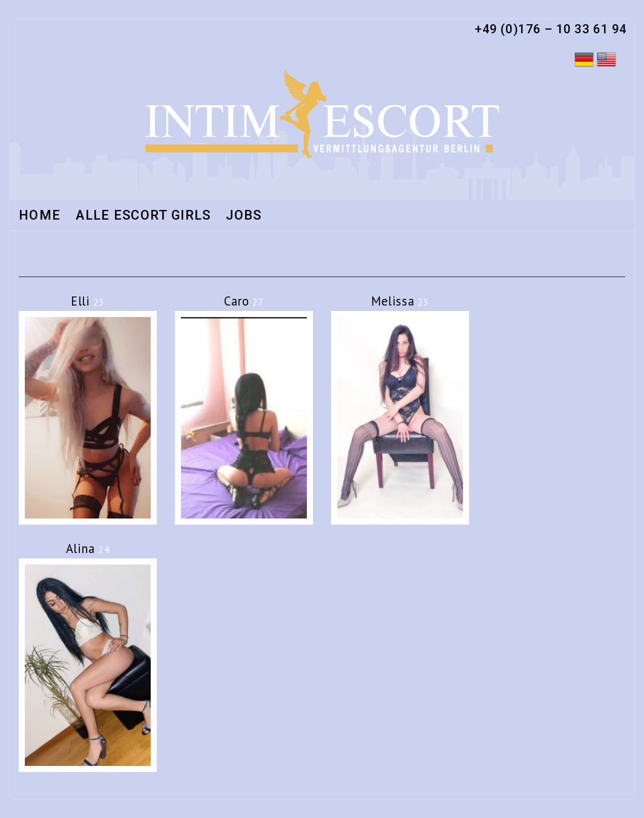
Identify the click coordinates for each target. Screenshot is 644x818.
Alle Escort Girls (143, 216)
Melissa (400, 301)
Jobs (244, 216)
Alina (88, 548)
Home (40, 216)
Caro (244, 301)
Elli (88, 301)
